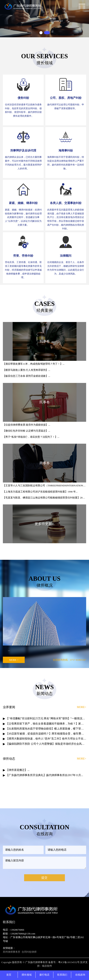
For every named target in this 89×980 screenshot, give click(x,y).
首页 (9, 975)
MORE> (82, 707)
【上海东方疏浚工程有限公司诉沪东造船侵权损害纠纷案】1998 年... (40, 492)
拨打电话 (44, 975)
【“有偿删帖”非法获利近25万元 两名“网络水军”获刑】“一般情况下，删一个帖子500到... (46, 718)
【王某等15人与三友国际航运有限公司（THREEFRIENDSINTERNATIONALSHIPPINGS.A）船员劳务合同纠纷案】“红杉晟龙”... (44, 485)
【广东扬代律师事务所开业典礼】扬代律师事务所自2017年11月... (44, 775)
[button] (41, 33)
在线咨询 (80, 975)
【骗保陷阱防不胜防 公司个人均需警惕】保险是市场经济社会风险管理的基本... (46, 744)
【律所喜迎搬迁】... (18, 770)
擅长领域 (27, 975)
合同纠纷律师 (29, 952)
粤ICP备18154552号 (69, 962)
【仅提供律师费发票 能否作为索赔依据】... (27, 425)
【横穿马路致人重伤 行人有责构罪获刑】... (27, 370)
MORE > (14, 660)
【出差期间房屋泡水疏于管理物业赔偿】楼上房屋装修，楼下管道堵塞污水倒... (46, 729)
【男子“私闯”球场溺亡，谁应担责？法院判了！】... (31, 437)
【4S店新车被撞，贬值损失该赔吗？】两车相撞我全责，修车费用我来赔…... (46, 734)
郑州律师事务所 (12, 952)
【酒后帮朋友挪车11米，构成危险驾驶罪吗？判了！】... (34, 364)
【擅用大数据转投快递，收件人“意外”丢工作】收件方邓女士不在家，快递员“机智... (46, 739)
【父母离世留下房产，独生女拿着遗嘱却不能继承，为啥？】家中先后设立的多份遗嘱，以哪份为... (46, 724)
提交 (44, 878)
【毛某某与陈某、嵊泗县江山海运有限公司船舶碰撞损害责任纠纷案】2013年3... (44, 498)
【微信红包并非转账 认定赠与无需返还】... (27, 431)
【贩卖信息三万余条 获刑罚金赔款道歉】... (27, 376)
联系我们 (62, 975)
